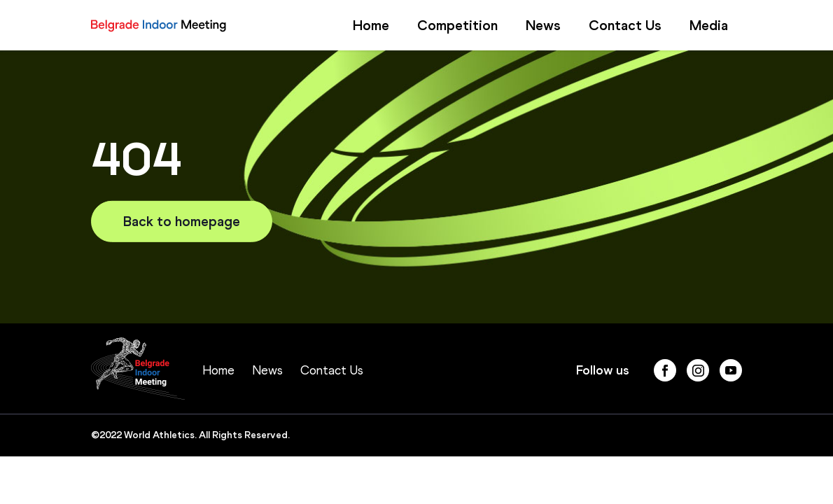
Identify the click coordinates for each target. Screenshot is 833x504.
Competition (457, 25)
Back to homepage (182, 221)
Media (709, 25)
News (543, 25)
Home (371, 25)
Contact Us (625, 25)
